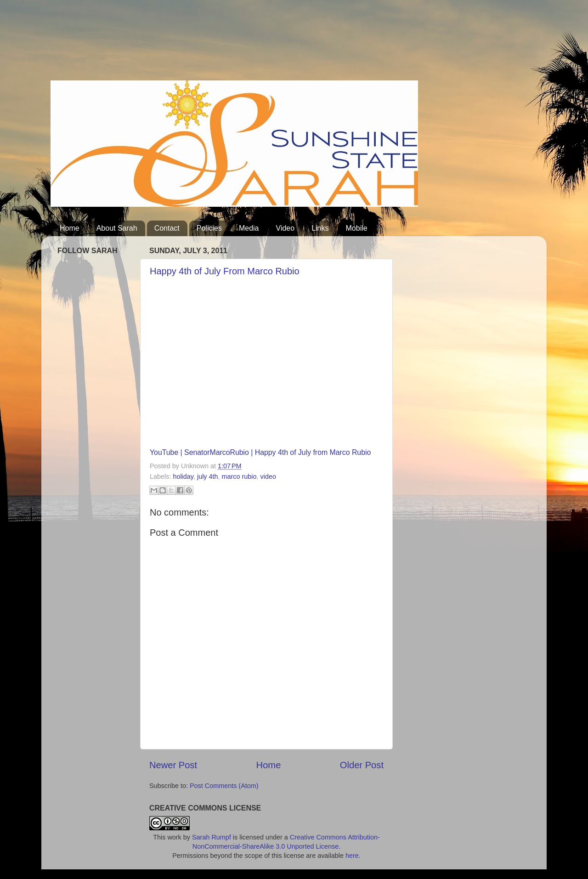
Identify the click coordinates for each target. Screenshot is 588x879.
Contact (167, 228)
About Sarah (117, 228)
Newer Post (173, 765)
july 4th (208, 476)
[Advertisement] (218, 44)
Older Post (362, 765)
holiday (183, 476)
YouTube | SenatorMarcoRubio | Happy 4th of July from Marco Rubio (260, 452)
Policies (209, 228)
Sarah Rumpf (212, 837)
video (268, 476)
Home (70, 228)
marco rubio (239, 476)
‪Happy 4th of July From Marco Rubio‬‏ (225, 271)
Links (320, 228)
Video (286, 228)
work (174, 837)
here (352, 856)
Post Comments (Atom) (224, 786)
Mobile (357, 228)
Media (249, 228)
